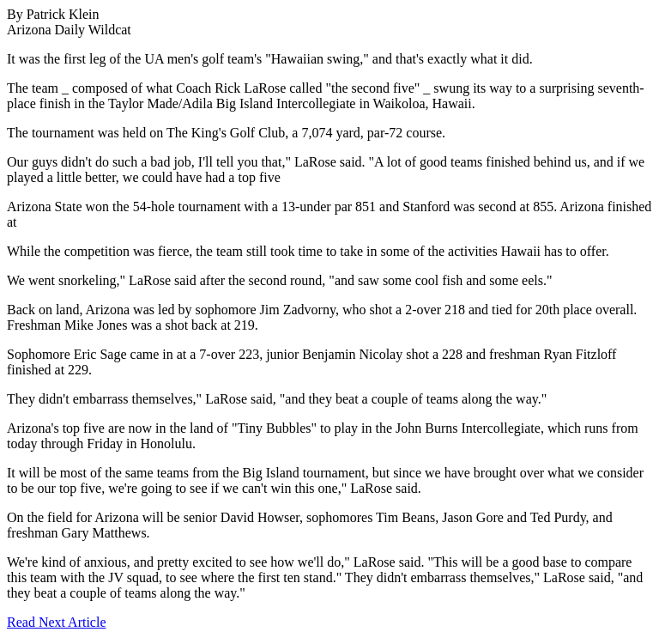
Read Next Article (57, 622)
